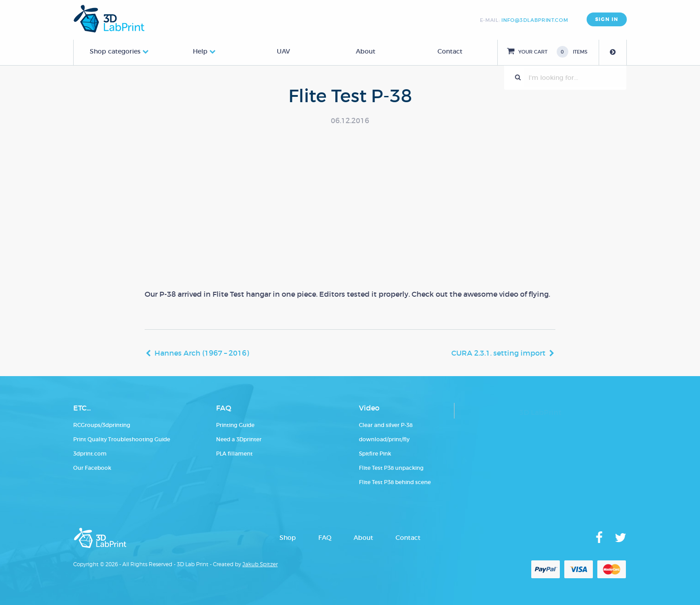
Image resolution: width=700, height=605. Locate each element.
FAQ (325, 538)
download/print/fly (384, 439)
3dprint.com (90, 454)
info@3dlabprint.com (535, 20)
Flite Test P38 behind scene (395, 482)
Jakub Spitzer (260, 564)
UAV (283, 51)
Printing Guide (235, 425)
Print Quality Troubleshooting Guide (122, 439)
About (366, 51)
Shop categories (115, 51)
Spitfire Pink (375, 454)
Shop (288, 538)
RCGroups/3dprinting (102, 425)
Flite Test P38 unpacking (391, 468)
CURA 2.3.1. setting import (498, 353)
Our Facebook (92, 468)
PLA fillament (234, 454)
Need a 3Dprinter (239, 439)
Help (200, 51)
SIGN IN (607, 19)
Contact (450, 51)
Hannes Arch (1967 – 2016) (202, 353)
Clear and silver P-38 (386, 425)
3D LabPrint (540, 412)
